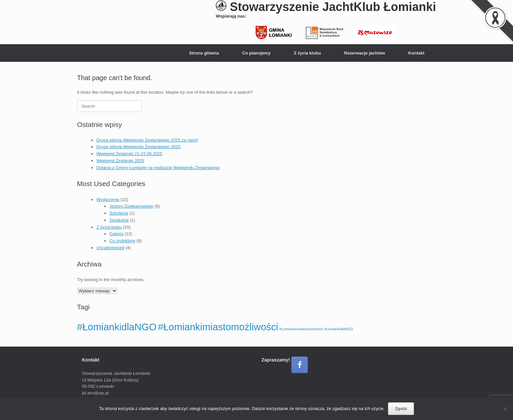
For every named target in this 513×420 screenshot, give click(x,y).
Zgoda (401, 409)
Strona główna (204, 53)
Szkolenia (119, 213)
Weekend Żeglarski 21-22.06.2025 (129, 154)
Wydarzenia (108, 200)
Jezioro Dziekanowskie (131, 206)
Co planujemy (256, 53)
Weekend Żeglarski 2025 (120, 161)
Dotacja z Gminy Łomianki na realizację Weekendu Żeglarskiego (158, 168)
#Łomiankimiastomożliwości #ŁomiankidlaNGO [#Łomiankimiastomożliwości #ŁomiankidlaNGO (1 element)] (316, 329)
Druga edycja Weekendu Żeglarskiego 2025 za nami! (147, 140)
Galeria (116, 234)
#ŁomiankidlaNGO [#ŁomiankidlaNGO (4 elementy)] (117, 327)
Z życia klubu (308, 53)
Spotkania (119, 220)
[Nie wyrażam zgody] (505, 409)
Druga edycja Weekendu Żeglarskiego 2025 (138, 147)
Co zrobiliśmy (122, 241)
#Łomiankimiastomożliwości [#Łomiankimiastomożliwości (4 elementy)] (218, 327)
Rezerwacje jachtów (365, 53)
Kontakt (416, 53)
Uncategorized (110, 248)
